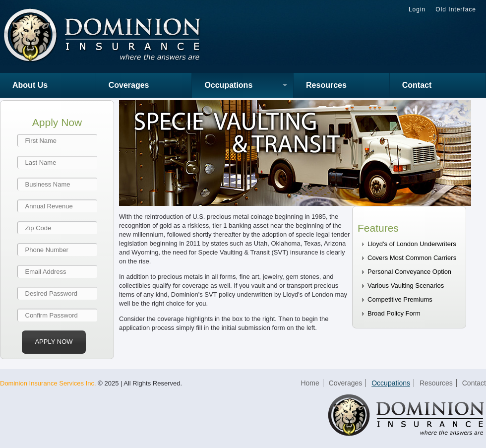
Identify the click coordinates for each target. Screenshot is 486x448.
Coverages (129, 85)
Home (310, 383)
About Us (30, 85)
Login (417, 9)
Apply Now (54, 342)
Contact (417, 85)
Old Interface (456, 9)
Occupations (240, 86)
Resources (326, 85)
